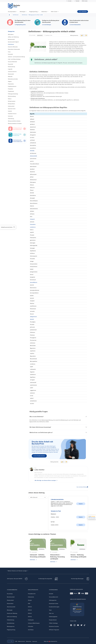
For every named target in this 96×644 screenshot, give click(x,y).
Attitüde (32, 151)
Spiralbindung (11, 623)
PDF (29, 603)
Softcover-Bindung (12, 617)
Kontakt (78, 1)
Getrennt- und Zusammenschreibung (16, 57)
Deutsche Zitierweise (13, 47)
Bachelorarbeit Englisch (13, 42)
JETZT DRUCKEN (83, 12)
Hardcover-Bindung (12, 613)
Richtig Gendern (12, 101)
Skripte (30, 600)
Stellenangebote (53, 617)
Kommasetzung (11, 67)
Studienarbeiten (12, 590)
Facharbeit (10, 54)
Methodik (10, 77)
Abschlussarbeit (11, 607)
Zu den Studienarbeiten (39, 456)
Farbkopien (31, 620)
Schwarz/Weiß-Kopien (34, 623)
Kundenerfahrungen (54, 607)
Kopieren (81, 504)
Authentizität (34, 156)
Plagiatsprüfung (33, 12)
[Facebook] (71, 625)
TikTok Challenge (53, 623)
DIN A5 (30, 613)
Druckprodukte (12, 12)
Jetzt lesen (32, 560)
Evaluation (33, 224)
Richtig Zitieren (11, 104)
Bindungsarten (11, 626)
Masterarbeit (11, 74)
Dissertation (10, 603)
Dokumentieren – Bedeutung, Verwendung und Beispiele (57, 557)
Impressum (35, 641)
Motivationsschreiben (13, 79)
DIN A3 (30, 607)
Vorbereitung (11, 119)
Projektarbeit (11, 91)
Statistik (10, 111)
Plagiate (10, 81)
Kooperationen (53, 620)
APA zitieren (11, 34)
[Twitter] (81, 625)
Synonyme (10, 116)
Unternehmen (53, 590)
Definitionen (11, 44)
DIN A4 (30, 610)
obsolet (32, 319)
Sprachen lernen (12, 109)
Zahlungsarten (53, 600)
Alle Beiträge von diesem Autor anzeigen (45, 480)
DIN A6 (30, 617)
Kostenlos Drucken (54, 626)
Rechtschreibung (12, 96)
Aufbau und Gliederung (13, 37)
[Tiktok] (85, 625)
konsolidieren (34, 282)
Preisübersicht (32, 594)
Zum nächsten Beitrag (82, 487)
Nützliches (44, 12)
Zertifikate (31, 630)
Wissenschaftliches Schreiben (15, 124)
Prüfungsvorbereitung (13, 94)
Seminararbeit (11, 106)
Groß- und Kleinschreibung (14, 59)
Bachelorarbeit (11, 39)
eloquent (32, 219)
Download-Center (54, 603)
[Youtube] (78, 625)
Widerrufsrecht (21, 641)
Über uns (51, 613)
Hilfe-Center (85, 1)
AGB (16, 641)
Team (50, 610)
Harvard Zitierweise (12, 62)
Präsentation (11, 84)
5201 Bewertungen (77, 611)
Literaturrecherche (12, 72)
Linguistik (10, 69)
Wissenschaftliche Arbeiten (14, 121)
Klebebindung (11, 620)
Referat (10, 99)
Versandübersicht (54, 597)
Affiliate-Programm (54, 630)
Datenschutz (29, 641)
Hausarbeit (10, 64)
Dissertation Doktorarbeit (14, 49)
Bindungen (23, 12)
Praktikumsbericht (12, 86)
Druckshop (10, 594)
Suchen (70, 1)
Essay (9, 52)
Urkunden (31, 626)
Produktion (11, 89)
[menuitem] (10, 641)
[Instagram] (75, 625)
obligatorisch (33, 317)
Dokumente (31, 597)
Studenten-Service (12, 114)
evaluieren (33, 227)
